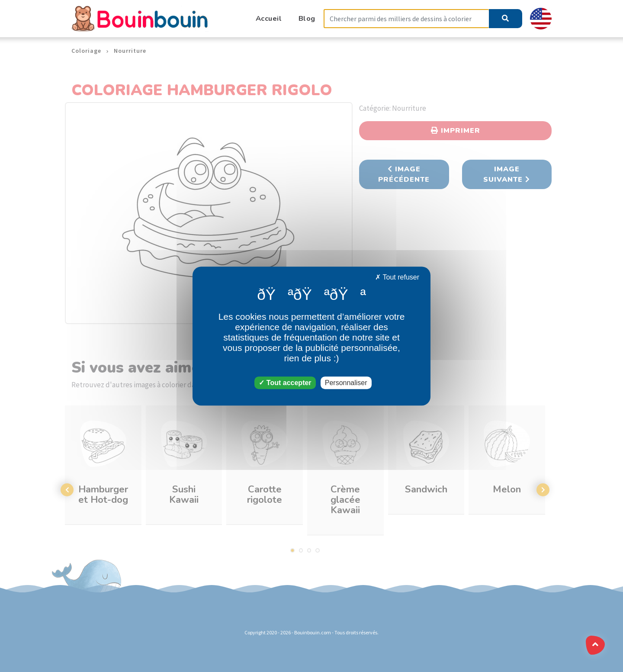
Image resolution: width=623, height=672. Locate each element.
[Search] (406, 19)
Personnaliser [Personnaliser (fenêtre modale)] (346, 383)
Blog (307, 18)
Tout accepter (285, 383)
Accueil (269, 18)
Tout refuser (397, 277)
